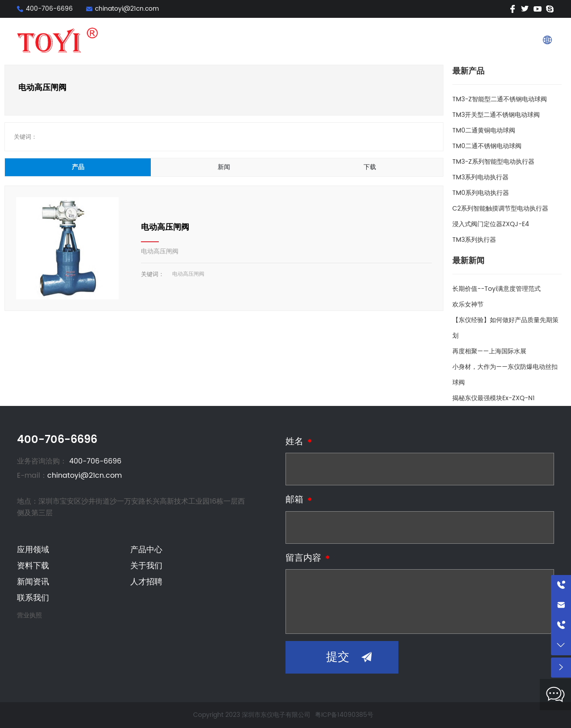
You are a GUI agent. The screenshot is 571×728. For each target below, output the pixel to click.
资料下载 (368, 40)
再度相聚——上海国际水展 (489, 351)
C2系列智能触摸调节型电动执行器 (500, 209)
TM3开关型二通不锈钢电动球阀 (496, 115)
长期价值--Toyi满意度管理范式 (497, 289)
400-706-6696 (49, 9)
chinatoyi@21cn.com (127, 9)
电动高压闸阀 (165, 227)
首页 (265, 40)
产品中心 (332, 40)
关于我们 (405, 40)
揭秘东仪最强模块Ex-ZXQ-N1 (494, 398)
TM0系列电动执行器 (481, 193)
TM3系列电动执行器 (480, 177)
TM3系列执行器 (474, 240)
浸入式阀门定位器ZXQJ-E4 (491, 224)
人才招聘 (477, 40)
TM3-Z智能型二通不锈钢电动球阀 (500, 99)
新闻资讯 (441, 40)
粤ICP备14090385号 (344, 715)
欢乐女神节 (468, 304)
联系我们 (514, 40)
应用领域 (295, 40)
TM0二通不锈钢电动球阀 (487, 146)
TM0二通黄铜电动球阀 (484, 130)
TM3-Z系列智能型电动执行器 (493, 162)
